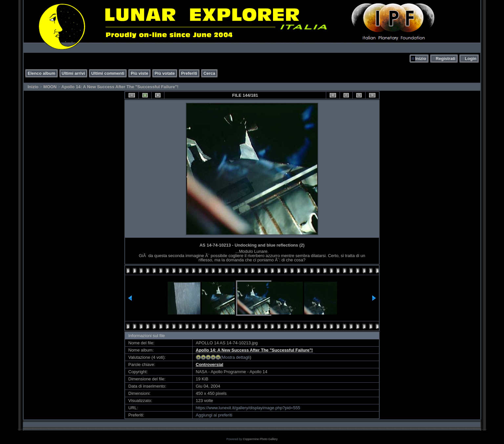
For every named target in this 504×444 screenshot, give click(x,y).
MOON (50, 87)
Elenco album (42, 73)
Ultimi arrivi (73, 73)
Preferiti (189, 73)
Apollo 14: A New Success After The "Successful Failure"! (120, 87)
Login (471, 59)
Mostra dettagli (236, 357)
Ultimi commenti (108, 73)
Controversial (210, 364)
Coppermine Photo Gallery (260, 439)
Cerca (209, 73)
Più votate (165, 73)
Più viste (139, 73)
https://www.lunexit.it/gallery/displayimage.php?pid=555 (248, 408)
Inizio (420, 59)
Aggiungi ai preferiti (214, 415)
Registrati (446, 59)
